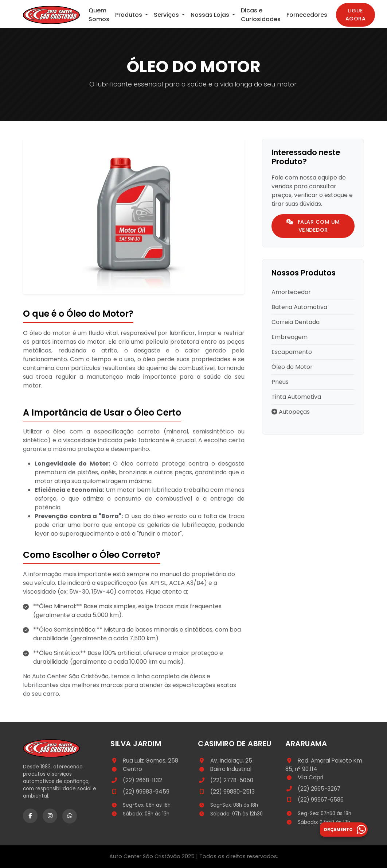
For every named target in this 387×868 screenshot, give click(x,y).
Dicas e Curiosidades (261, 15)
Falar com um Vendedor (313, 226)
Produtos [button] (129, 15)
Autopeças (291, 412)
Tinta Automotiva (296, 397)
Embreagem (290, 337)
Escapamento (292, 352)
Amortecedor (291, 292)
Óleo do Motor (292, 367)
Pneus (280, 382)
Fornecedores (307, 15)
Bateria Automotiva (299, 307)
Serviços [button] (167, 15)
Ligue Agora (356, 15)
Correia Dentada (296, 322)
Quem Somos (99, 15)
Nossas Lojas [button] (211, 15)
